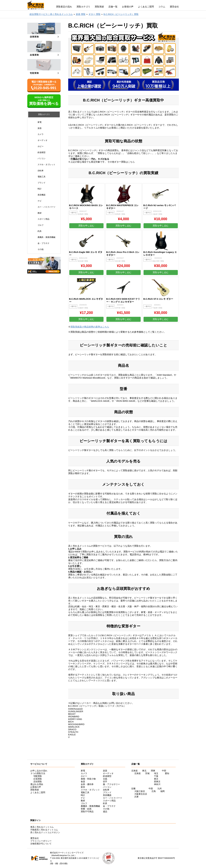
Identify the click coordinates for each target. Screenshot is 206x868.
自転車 (41, 171)
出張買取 (38, 779)
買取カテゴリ (83, 7)
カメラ (41, 134)
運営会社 (174, 7)
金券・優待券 (87, 784)
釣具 (40, 231)
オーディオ (43, 140)
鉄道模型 (42, 152)
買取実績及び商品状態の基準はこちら (90, 327)
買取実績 (99, 7)
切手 (105, 782)
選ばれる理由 (37, 784)
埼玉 (156, 773)
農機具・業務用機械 (46, 237)
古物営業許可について (41, 844)
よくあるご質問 (146, 7)
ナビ (40, 201)
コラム (162, 7)
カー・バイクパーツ (46, 207)
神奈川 (157, 784)
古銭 (105, 779)
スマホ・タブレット (46, 165)
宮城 (147, 773)
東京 (156, 779)
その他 (41, 249)
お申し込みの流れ (39, 771)
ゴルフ (41, 225)
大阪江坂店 (140, 791)
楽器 (40, 128)
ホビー (41, 146)
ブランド (42, 183)
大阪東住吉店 (141, 794)
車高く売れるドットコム (42, 827)
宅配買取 (38, 776)
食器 (83, 782)
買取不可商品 (87, 812)
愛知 (167, 773)
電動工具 (42, 177)
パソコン (42, 158)
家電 (40, 122)
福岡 (162, 791)
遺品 (105, 812)
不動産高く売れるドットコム (44, 830)
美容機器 (42, 195)
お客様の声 (128, 7)
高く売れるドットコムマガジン (45, 832)
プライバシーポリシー (41, 841)
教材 (40, 213)
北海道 (137, 773)
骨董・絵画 (86, 809)
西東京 (157, 782)
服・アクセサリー (111, 784)
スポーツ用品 (44, 219)
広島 (154, 791)
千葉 (156, 776)
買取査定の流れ (64, 7)
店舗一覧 (113, 7)
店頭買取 (38, 782)
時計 (40, 189)
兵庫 (136, 797)
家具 (83, 787)
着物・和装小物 (88, 779)
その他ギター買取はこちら (121, 162)
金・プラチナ (44, 243)
